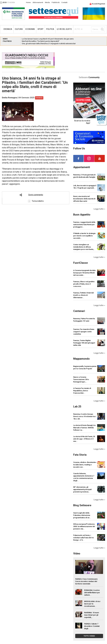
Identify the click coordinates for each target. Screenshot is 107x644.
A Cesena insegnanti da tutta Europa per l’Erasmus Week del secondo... (84, 273)
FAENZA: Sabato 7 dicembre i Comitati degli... (92, 626)
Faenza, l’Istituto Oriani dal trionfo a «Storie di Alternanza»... (83, 295)
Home (28, 2)
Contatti (64, 2)
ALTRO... (78, 29)
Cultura (19, 29)
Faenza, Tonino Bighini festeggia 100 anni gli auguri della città (84, 343)
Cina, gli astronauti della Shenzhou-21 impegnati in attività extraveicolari (49, 44)
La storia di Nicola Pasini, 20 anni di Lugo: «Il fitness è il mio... (84, 439)
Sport (41, 29)
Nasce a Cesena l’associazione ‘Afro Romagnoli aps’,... (81, 379)
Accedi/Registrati (97, 4)
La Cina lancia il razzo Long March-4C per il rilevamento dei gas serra (48, 39)
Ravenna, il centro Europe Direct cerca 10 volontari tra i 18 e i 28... (85, 416)
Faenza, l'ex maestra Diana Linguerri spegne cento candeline (84, 332)
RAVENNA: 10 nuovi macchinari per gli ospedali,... (92, 615)
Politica (50, 29)
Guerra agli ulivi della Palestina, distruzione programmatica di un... (82, 515)
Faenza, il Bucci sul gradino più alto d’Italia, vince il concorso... (84, 284)
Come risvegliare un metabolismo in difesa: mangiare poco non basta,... (84, 247)
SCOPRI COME (83, 100)
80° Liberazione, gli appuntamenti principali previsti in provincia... (82, 489)
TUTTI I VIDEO (89, 636)
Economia (30, 29)
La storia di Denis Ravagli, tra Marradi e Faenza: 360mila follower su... (84, 428)
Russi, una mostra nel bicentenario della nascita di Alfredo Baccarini (84, 199)
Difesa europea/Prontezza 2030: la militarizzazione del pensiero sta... (84, 526)
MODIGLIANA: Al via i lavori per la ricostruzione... (92, 604)
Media (47, 2)
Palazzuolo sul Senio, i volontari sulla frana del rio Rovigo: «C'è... (83, 538)
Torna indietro (36, 201)
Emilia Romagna (9, 98)
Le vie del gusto (64, 29)
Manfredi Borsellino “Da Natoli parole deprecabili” (41, 41)
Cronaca (8, 29)
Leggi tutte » (99, 209)
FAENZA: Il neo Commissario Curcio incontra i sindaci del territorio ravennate (86, 581)
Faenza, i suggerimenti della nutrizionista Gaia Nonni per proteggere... (84, 225)
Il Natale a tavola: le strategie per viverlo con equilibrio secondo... (84, 236)
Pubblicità (56, 2)
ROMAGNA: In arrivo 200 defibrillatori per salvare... (92, 593)
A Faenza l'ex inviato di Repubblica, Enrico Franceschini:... (82, 391)
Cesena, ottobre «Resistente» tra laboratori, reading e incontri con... (85, 465)
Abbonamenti (38, 2)
